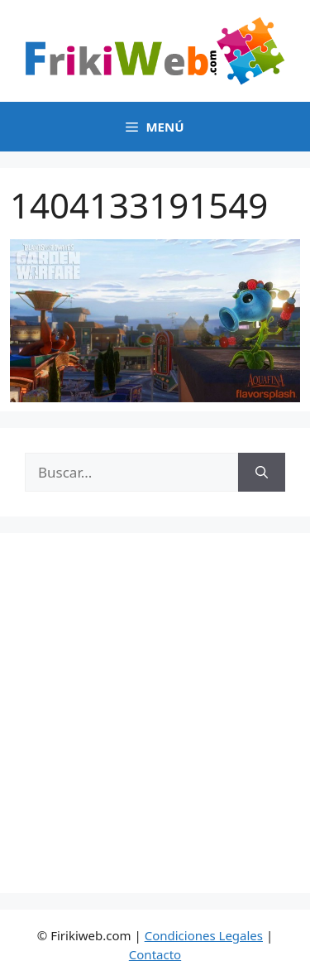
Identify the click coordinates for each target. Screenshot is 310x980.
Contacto (155, 954)
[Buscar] (262, 473)
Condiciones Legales (204, 935)
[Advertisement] (155, 713)
